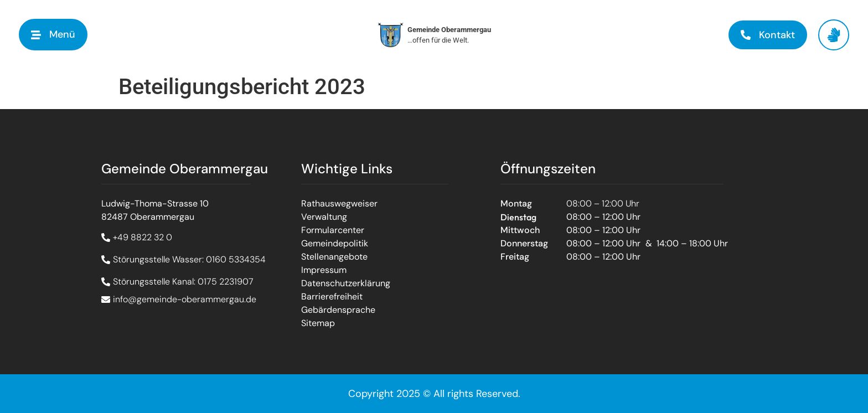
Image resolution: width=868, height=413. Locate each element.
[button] (53, 35)
